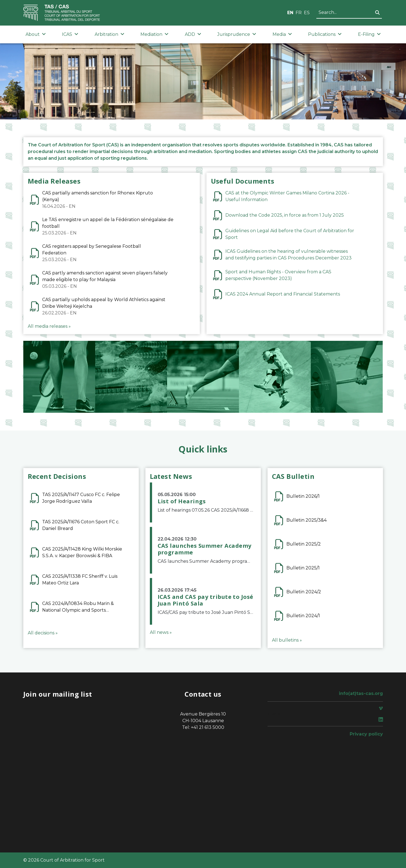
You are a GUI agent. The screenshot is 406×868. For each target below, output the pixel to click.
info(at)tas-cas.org (361, 693)
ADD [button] (193, 34)
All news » (161, 632)
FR (299, 13)
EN (290, 13)
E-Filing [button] (369, 34)
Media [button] (282, 34)
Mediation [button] (154, 34)
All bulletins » (287, 640)
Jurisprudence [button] (237, 34)
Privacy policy (366, 734)
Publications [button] (325, 34)
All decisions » (43, 633)
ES (307, 13)
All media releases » (49, 326)
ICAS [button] (70, 34)
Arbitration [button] (109, 34)
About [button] (36, 34)
